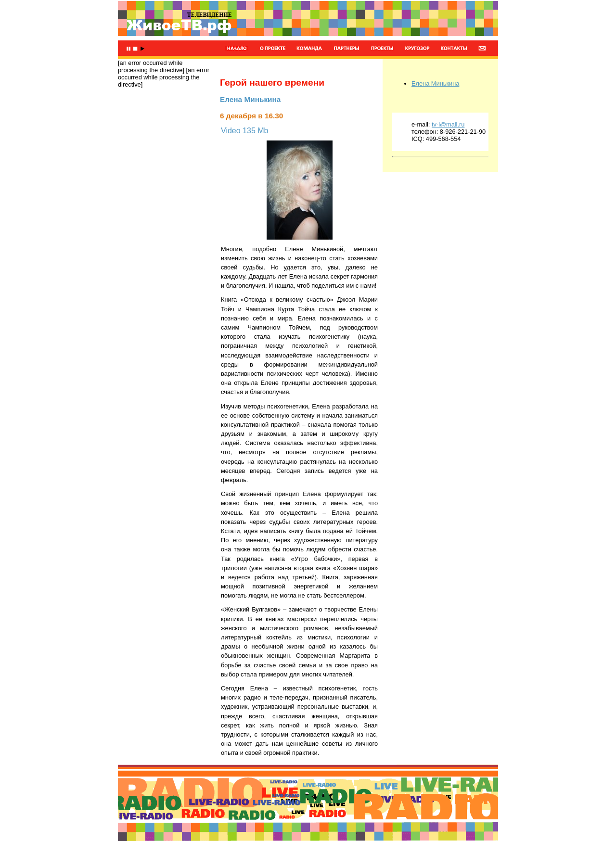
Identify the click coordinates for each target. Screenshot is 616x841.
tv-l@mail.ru (448, 124)
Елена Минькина (435, 83)
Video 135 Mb (244, 131)
